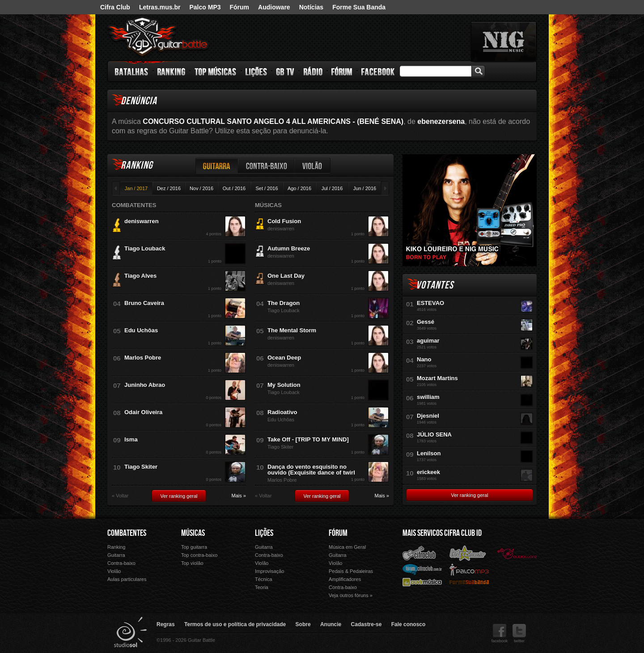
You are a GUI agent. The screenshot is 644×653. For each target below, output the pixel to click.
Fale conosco (409, 624)
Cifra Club (115, 7)
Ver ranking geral (179, 496)
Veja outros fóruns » (351, 595)
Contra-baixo (267, 166)
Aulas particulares (127, 579)
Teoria (262, 587)
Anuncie (331, 624)
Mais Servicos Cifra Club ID (442, 533)
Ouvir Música (422, 582)
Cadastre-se (366, 624)
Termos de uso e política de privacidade (235, 624)
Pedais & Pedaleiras (351, 571)
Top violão (192, 563)
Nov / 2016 (201, 188)
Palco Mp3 (469, 569)
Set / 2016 (267, 188)
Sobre (303, 624)
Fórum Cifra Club (422, 569)
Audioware (274, 7)
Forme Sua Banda (359, 7)
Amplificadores (345, 579)
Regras (166, 624)
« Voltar (120, 496)
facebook (500, 634)
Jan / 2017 (136, 188)
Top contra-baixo (199, 555)
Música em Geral (347, 547)
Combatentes (127, 533)
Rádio (313, 72)
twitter (519, 634)
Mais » (239, 496)
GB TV (285, 72)
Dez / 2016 (169, 188)
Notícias (311, 7)
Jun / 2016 (365, 188)
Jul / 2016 (332, 188)
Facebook (378, 72)
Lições (256, 72)
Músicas (193, 533)
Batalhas (132, 72)
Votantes (435, 285)
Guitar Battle (158, 37)
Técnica (264, 579)
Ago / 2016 (299, 188)
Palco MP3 (205, 7)
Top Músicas (216, 72)
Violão (313, 166)
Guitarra (217, 166)
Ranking (172, 72)
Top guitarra (194, 547)
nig (504, 42)
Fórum (240, 7)
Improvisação (269, 571)
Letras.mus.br (160, 7)
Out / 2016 (234, 188)
